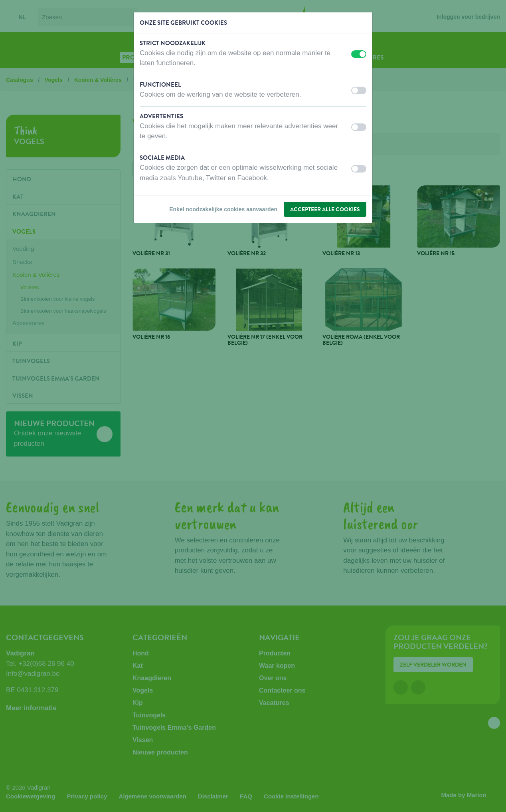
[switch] (359, 54)
